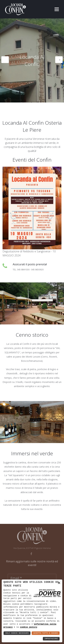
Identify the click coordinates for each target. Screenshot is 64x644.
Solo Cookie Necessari (17, 633)
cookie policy (29, 627)
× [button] (59, 583)
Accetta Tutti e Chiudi (46, 633)
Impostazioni (51, 639)
